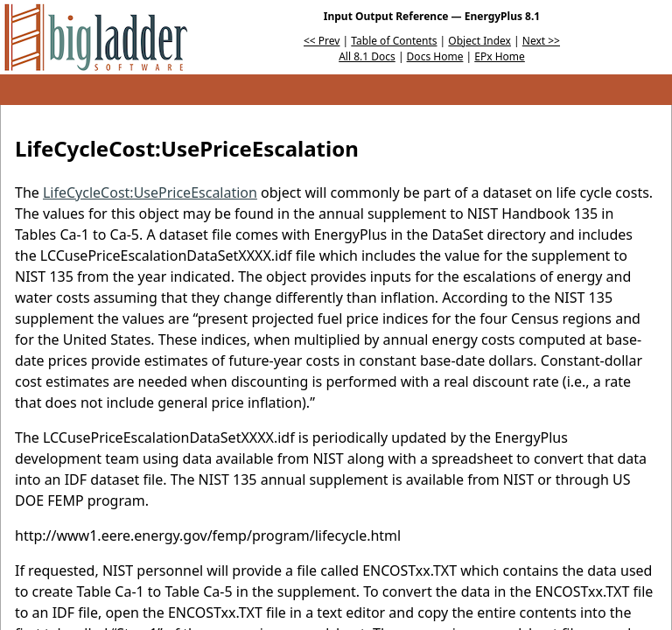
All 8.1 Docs (367, 56)
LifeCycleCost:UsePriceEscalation (150, 192)
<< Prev (322, 41)
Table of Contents (394, 41)
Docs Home (435, 56)
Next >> (541, 41)
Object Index (479, 41)
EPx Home (500, 56)
